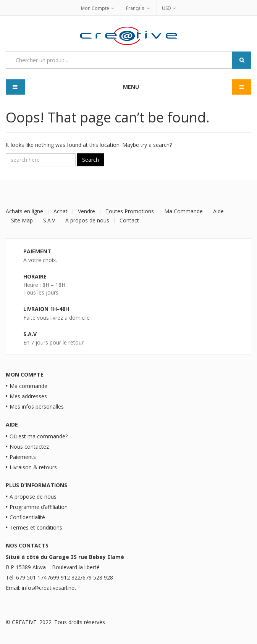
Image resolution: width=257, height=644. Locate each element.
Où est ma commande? (39, 436)
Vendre (86, 211)
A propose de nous (33, 497)
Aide (218, 211)
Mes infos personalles (37, 407)
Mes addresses (28, 396)
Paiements (23, 457)
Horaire (35, 276)
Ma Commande (183, 211)
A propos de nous (87, 221)
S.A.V (49, 221)
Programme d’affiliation (39, 507)
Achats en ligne (24, 211)
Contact (129, 221)
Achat (61, 211)
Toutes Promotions (130, 211)
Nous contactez (29, 447)
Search (91, 160)
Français (136, 8)
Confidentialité (27, 517)
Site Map (22, 221)
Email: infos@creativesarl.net (41, 588)
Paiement (37, 251)
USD (166, 8)
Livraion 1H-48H (46, 309)
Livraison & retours (33, 467)
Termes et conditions (36, 527)
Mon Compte (95, 8)
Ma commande (28, 386)
